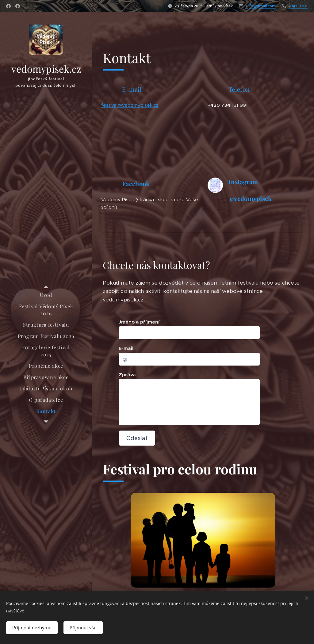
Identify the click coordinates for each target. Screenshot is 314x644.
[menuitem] (46, 295)
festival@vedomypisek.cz (130, 105)
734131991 (298, 6)
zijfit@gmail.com (261, 6)
